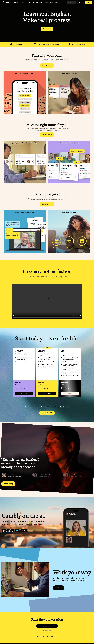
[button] (16, 475)
